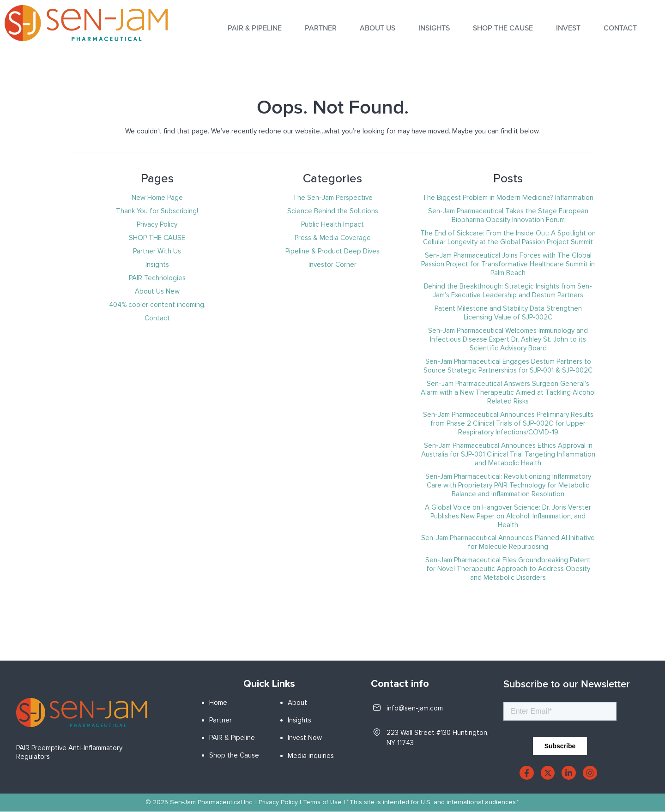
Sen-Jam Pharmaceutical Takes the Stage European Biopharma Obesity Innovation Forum (508, 215)
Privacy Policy (157, 224)
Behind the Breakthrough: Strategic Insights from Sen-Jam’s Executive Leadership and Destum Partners (508, 291)
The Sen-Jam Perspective (333, 198)
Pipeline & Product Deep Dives (332, 251)
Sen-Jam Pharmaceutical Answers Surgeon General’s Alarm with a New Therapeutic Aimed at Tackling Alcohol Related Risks (508, 392)
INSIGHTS (434, 28)
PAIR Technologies (157, 278)
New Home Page (157, 198)
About (297, 703)
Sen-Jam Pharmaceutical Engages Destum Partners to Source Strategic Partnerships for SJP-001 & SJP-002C (508, 366)
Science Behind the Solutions (333, 211)
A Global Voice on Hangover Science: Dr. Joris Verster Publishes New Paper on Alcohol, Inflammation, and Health (508, 516)
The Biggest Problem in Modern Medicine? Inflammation (508, 198)
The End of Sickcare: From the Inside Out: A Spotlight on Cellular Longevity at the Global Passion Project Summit (508, 238)
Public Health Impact (332, 224)
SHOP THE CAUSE (503, 28)
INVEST (568, 28)
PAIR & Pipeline (232, 738)
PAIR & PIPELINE (255, 28)
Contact (620, 28)
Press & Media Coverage (333, 238)
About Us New (157, 291)
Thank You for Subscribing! (157, 211)
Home (218, 703)
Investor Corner (332, 265)
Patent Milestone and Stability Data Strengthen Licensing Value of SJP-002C (508, 313)
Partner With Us (157, 251)
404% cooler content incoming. (157, 305)
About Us (378, 28)
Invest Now (305, 738)
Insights (157, 265)
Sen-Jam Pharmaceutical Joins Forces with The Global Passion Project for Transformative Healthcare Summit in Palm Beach (508, 264)
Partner (321, 28)
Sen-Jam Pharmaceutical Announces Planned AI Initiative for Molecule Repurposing (508, 542)
